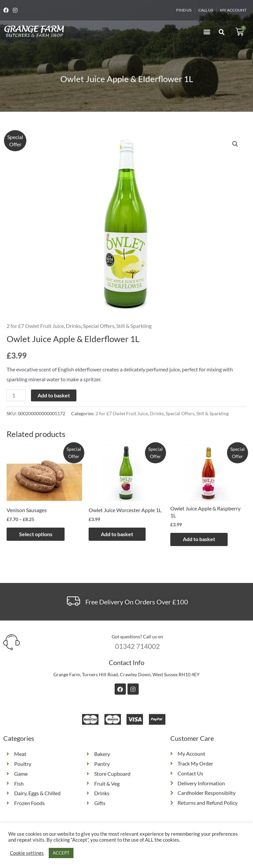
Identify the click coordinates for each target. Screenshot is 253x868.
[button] (207, 32)
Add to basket (54, 395)
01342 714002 (137, 646)
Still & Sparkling (134, 326)
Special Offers (99, 326)
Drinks (73, 326)
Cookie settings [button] (27, 853)
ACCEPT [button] (61, 853)
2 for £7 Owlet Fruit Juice (35, 326)
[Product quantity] (16, 395)
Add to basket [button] (118, 534)
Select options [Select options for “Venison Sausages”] (36, 534)
